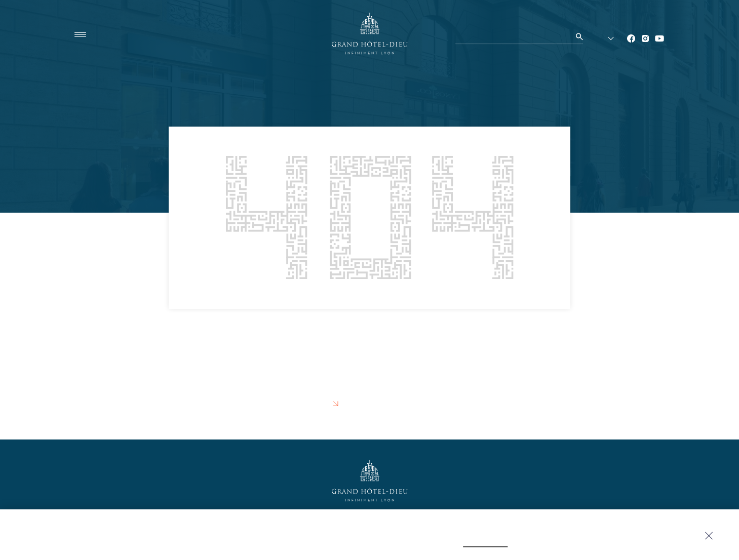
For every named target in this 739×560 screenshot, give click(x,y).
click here (433, 542)
